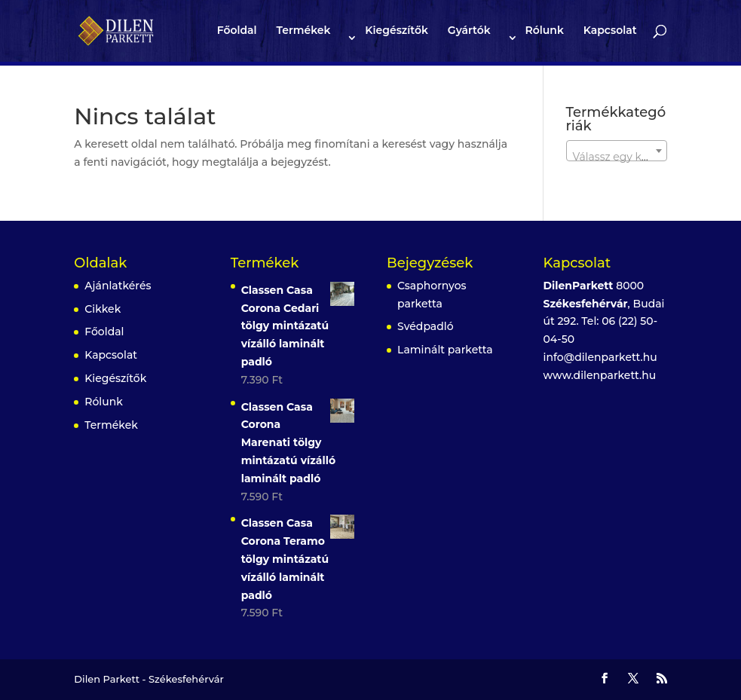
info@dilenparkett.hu (600, 357)
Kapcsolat (610, 31)
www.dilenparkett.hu (600, 375)
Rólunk (544, 31)
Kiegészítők (397, 31)
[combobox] (617, 151)
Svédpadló (425, 326)
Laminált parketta (445, 350)
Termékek (304, 31)
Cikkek (103, 309)
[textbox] (617, 157)
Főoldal (237, 31)
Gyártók (469, 31)
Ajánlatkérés (118, 286)
